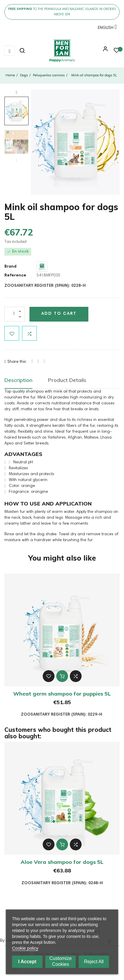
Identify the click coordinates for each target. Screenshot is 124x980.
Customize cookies (61, 961)
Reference (15, 276)
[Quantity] (15, 314)
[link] (62, 51)
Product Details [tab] (67, 380)
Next (16, 93)
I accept (27, 962)
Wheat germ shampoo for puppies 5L (62, 694)
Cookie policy (25, 948)
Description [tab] (18, 380)
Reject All (94, 962)
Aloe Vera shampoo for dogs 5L (62, 862)
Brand (10, 267)
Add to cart (59, 314)
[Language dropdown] (106, 29)
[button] (104, 51)
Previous (16, 160)
